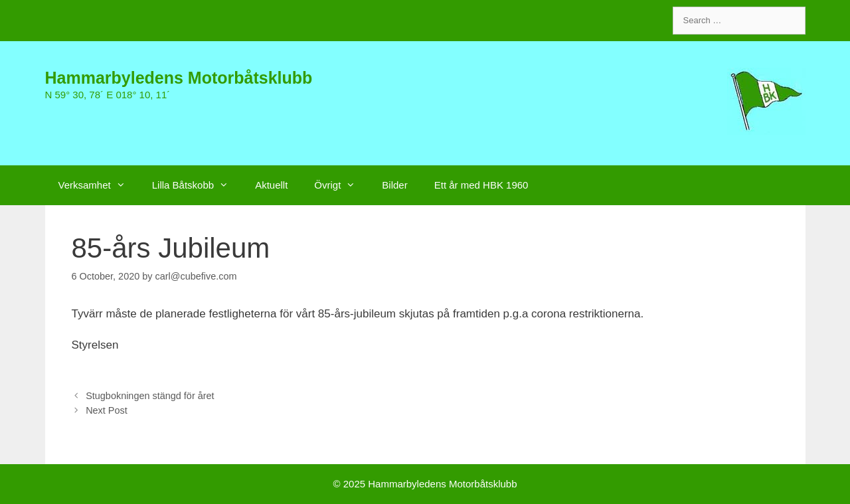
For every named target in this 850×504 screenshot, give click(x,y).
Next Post (107, 410)
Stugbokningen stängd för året (150, 396)
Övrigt (341, 185)
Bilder (394, 185)
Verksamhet (99, 185)
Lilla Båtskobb (197, 185)
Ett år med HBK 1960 (481, 185)
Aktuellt (271, 185)
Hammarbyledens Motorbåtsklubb (179, 78)
